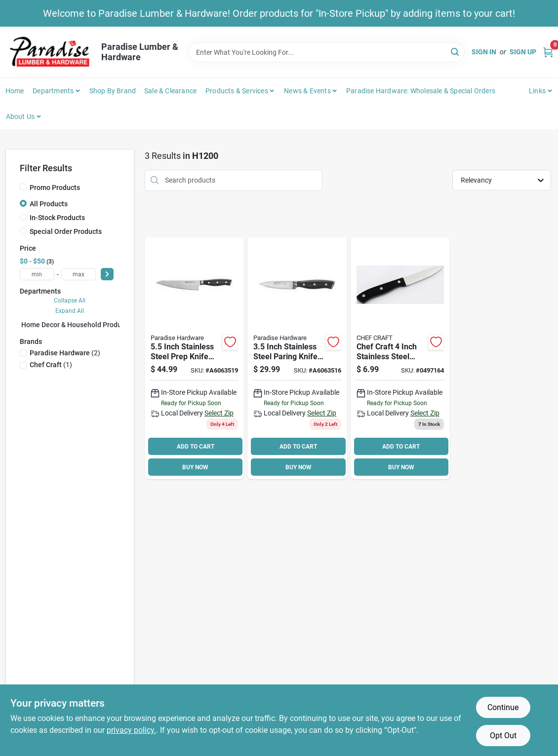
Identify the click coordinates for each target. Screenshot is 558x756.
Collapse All (70, 301)
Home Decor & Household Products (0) (81, 325)
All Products (49, 204)
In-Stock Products (57, 218)
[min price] (37, 274)
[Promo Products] (23, 187)
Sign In (484, 52)
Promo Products (55, 188)
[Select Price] (107, 274)
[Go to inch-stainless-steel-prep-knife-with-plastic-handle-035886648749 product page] (194, 359)
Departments (53, 91)
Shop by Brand (113, 91)
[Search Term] (326, 52)
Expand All (70, 311)
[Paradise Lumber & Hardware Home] (50, 52)
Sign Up (523, 52)
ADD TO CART (196, 447)
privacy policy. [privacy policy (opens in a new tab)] (131, 730)
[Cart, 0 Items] (548, 52)
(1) (51, 365)
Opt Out (503, 736)
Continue (503, 707)
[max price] (79, 274)
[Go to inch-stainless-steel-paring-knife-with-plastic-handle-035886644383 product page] (297, 359)
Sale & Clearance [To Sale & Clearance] (170, 91)
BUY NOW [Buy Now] (195, 467)
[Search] (456, 52)
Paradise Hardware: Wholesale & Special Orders (421, 91)
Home (15, 91)
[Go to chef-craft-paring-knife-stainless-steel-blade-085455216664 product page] (400, 359)
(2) (65, 353)
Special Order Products (66, 231)
